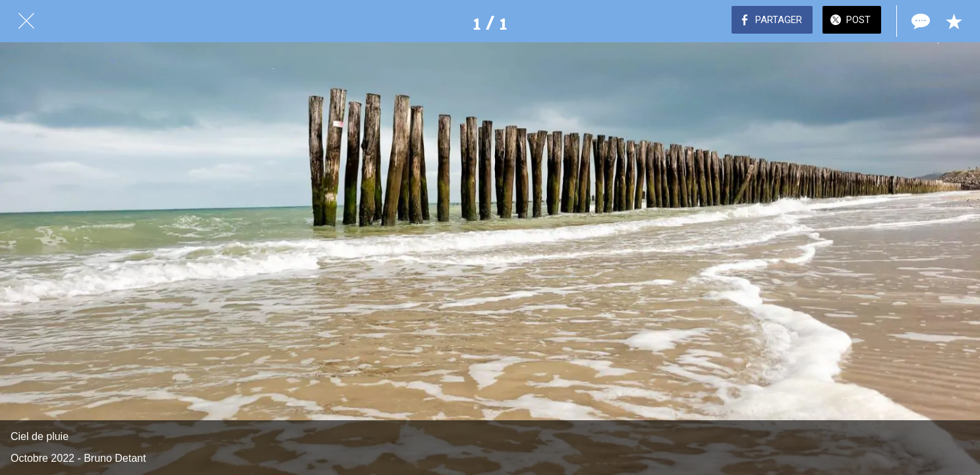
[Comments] (919, 21)
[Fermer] (26, 21)
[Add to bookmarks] (954, 21)
